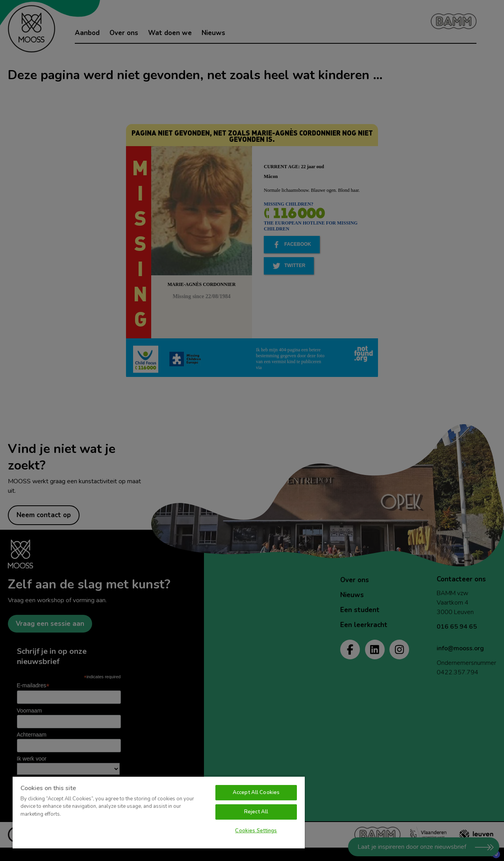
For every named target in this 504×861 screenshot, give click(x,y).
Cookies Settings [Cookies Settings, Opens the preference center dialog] (256, 831)
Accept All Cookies (256, 792)
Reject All (256, 812)
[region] (159, 812)
